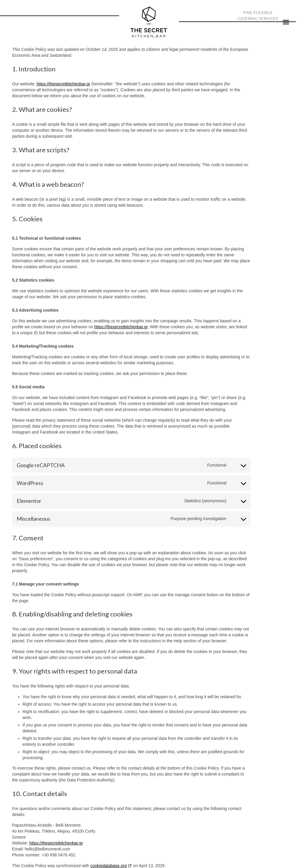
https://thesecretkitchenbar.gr (63, 84)
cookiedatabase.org (109, 866)
